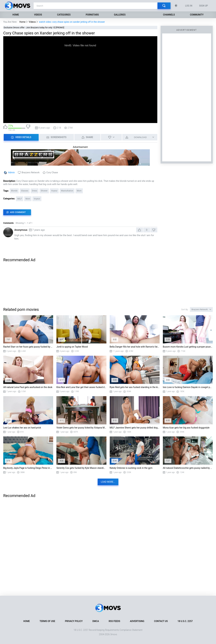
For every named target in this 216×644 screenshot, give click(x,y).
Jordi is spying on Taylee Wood (72, 347)
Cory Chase (52, 172)
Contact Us (161, 621)
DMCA (96, 621)
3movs (114, 634)
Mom (79, 191)
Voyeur (54, 191)
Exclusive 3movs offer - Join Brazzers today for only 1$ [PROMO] (34, 27)
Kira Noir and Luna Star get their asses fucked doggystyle (81, 387)
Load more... (108, 482)
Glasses (25, 191)
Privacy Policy (74, 621)
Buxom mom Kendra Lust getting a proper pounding (188, 347)
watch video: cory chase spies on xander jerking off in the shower (72, 22)
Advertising (137, 621)
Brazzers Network (30, 172)
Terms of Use (47, 621)
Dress (35, 191)
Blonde (14, 191)
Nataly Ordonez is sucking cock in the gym (131, 468)
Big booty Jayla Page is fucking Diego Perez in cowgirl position (28, 468)
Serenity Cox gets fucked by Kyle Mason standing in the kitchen (81, 468)
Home (16, 15)
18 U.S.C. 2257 (185, 621)
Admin (11, 172)
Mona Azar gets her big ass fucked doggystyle (186, 428)
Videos (38, 15)
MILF (20, 199)
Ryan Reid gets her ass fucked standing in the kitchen (135, 387)
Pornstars (92, 15)
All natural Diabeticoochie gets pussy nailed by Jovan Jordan (188, 468)
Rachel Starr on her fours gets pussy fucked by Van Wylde (28, 347)
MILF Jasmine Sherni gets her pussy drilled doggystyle (135, 428)
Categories (64, 15)
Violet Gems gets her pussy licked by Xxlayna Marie (81, 428)
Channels (169, 15)
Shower (44, 191)
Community (197, 15)
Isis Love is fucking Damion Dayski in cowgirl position (188, 387)
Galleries (120, 15)
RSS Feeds (114, 621)
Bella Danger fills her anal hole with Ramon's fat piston (135, 347)
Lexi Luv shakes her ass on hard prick (22, 428)
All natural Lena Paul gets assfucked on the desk (28, 387)
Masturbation (67, 191)
